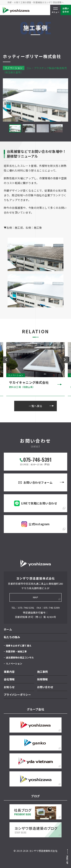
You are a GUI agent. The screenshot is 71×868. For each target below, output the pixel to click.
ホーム (8, 629)
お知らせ (9, 687)
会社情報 (9, 679)
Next (64, 100)
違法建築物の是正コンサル (20, 657)
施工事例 (43, 672)
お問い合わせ (45, 687)
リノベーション (14, 663)
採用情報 (43, 679)
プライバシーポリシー (17, 695)
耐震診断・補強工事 (16, 651)
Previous (7, 100)
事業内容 (9, 672)
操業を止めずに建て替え (19, 645)
